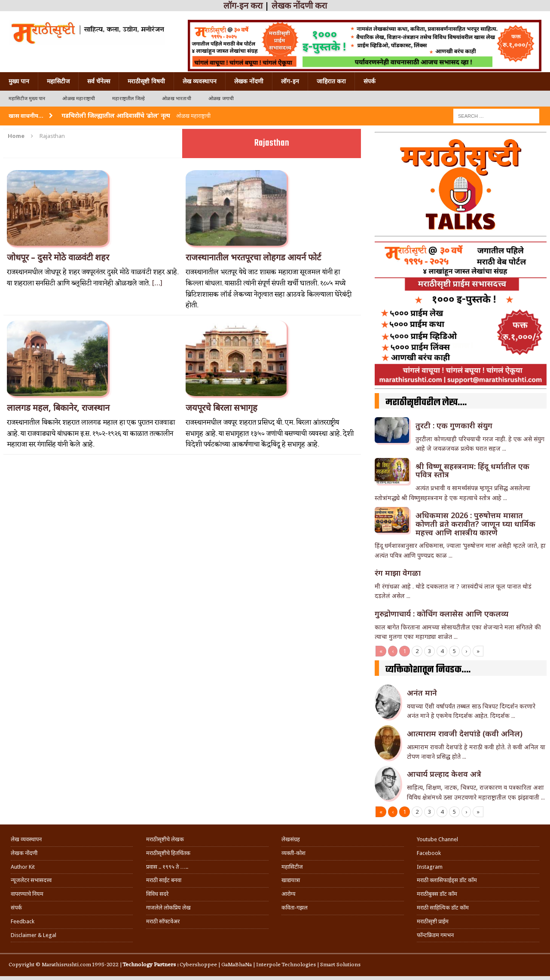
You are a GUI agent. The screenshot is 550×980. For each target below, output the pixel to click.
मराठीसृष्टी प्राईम (433, 921)
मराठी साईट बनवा (164, 880)
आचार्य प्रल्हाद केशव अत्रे (444, 774)
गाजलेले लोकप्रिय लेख (168, 908)
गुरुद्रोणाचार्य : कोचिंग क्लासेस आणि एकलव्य (442, 614)
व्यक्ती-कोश (293, 853)
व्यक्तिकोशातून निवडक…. (428, 670)
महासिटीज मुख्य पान (27, 99)
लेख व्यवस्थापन (200, 81)
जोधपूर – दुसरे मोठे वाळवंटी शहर (58, 257)
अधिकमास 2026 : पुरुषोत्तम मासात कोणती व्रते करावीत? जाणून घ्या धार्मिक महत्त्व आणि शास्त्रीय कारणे (475, 524)
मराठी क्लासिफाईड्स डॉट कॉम (447, 880)
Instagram (430, 867)
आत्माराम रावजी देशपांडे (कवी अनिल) (465, 733)
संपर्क (370, 81)
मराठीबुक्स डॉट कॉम (437, 894)
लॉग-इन (290, 81)
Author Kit (23, 867)
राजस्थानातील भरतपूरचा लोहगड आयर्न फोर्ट (253, 257)
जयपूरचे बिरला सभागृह (222, 408)
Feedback (23, 921)
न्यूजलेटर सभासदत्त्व (31, 880)
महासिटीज (58, 81)
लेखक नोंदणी (249, 81)
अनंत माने (422, 693)
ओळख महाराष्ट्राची (79, 99)
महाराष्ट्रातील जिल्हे (128, 99)
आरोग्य (289, 894)
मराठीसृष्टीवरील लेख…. (426, 403)
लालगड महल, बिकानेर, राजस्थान (58, 408)
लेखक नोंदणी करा (299, 6)
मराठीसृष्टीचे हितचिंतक (168, 853)
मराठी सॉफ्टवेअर (163, 921)
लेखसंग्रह (291, 839)
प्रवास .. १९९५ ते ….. (167, 867)
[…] (157, 284)
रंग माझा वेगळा (398, 573)
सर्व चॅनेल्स (99, 81)
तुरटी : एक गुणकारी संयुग (454, 425)
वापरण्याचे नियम (27, 894)
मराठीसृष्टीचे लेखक (165, 839)
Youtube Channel (437, 839)
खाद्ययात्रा (291, 880)
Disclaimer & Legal (34, 935)
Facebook (429, 853)
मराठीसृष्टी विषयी (146, 81)
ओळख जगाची (221, 99)
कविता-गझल (295, 908)
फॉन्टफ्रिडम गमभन (435, 935)
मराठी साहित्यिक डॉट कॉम (443, 908)
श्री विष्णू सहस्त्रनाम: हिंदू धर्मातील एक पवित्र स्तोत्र (472, 470)
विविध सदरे (157, 894)
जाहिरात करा (331, 81)
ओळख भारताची (177, 99)
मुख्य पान (19, 81)
